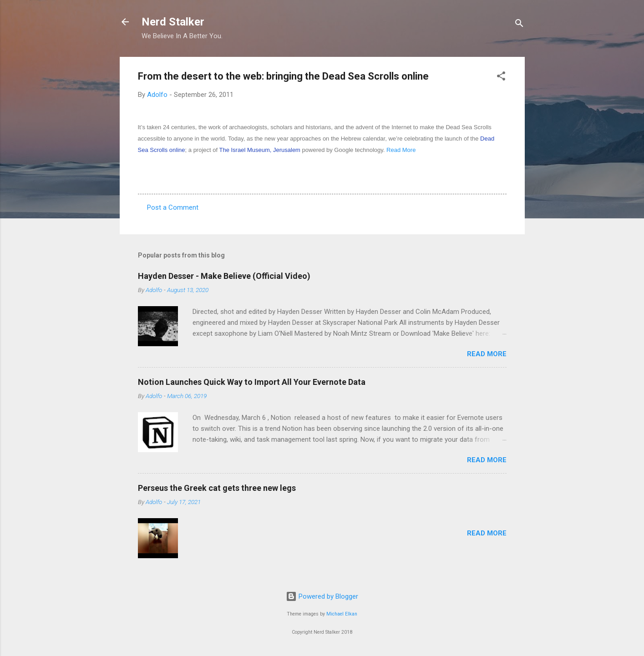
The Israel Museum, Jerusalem (259, 150)
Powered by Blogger (322, 596)
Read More (401, 150)
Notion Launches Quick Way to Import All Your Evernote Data (252, 382)
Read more (487, 354)
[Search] (519, 25)
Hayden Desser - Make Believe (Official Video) (224, 276)
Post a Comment (173, 207)
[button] (501, 78)
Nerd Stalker (173, 22)
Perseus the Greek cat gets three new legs (217, 488)
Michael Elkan (342, 614)
